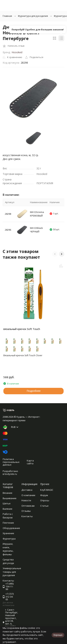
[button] (55, 254)
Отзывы (26, 511)
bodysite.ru (11, 474)
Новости (26, 500)
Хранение (8, 533)
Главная (7, 16)
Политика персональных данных (11, 462)
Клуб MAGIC (47, 490)
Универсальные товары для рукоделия (12, 572)
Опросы (45, 500)
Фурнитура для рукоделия (33, 16)
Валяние (8, 509)
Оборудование (11, 528)
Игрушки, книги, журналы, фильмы (8, 549)
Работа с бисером (8, 516)
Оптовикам (28, 506)
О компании (28, 495)
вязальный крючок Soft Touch (22, 329)
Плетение (8, 523)
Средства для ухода (8, 561)
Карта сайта (30, 462)
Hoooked (17, 52)
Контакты (27, 516)
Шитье (7, 503)
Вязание (8, 493)
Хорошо (58, 635)
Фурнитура (9, 539)
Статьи (44, 506)
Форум (44, 495)
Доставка (27, 490)
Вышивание (10, 498)
